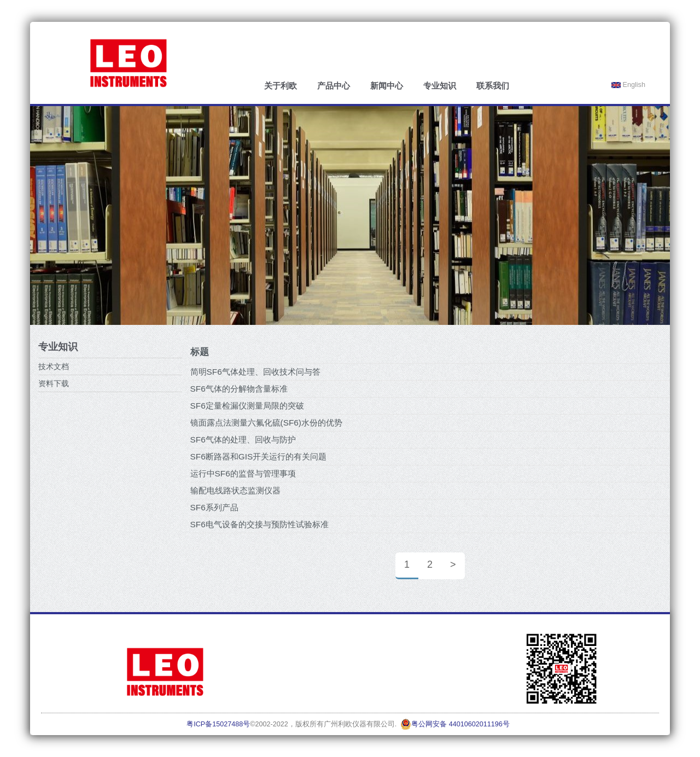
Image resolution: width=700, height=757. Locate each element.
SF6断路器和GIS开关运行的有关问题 (259, 456)
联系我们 (493, 86)
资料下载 (54, 383)
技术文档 (54, 366)
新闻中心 (387, 86)
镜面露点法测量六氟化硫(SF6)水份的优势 (266, 423)
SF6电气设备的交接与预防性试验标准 (259, 524)
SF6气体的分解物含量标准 (239, 389)
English (628, 85)
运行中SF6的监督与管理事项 (243, 473)
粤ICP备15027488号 (218, 724)
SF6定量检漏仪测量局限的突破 (247, 406)
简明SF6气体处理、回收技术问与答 (255, 372)
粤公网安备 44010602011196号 (455, 724)
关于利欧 (281, 86)
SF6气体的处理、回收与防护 (243, 439)
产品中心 (334, 86)
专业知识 (440, 86)
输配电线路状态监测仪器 (235, 490)
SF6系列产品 (214, 507)
